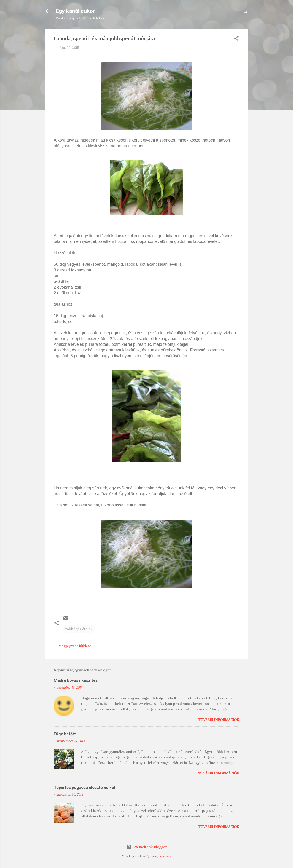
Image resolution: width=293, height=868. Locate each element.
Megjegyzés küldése (75, 646)
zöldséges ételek (79, 629)
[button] (236, 39)
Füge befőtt (65, 734)
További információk (219, 720)
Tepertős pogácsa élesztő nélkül (84, 787)
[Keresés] (246, 12)
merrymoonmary (161, 856)
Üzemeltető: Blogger (146, 847)
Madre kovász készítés (76, 680)
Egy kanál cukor (75, 11)
